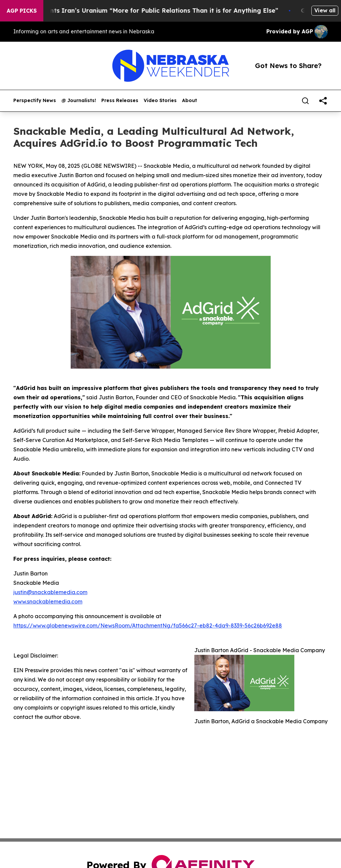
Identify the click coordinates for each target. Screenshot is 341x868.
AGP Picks (22, 11)
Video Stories (160, 101)
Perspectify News (35, 101)
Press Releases (120, 101)
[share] (323, 101)
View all (325, 10)
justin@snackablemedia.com (50, 592)
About (189, 101)
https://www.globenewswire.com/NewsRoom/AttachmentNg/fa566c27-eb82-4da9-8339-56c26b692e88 (148, 625)
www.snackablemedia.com (48, 601)
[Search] (305, 101)
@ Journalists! (79, 101)
